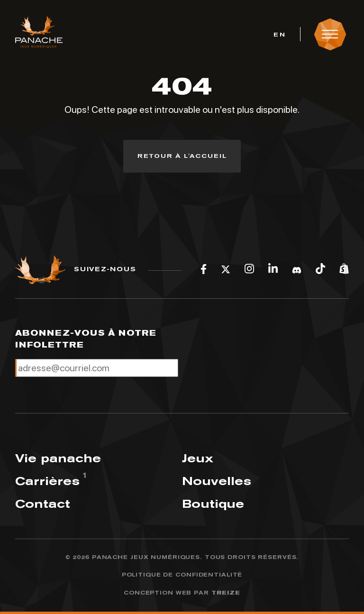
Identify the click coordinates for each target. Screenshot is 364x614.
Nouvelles (217, 481)
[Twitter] (226, 270)
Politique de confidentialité (182, 575)
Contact (43, 504)
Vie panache (58, 458)
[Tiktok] (320, 270)
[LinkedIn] (273, 270)
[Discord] (297, 270)
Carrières (47, 481)
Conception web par (182, 593)
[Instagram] (249, 270)
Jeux (198, 458)
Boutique (213, 504)
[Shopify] (344, 270)
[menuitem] (279, 34)
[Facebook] (204, 270)
